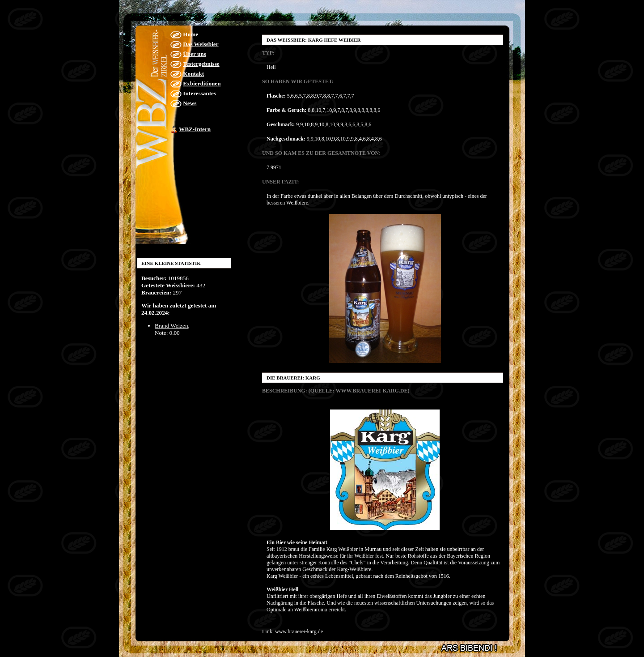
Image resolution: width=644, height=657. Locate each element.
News (190, 103)
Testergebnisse (201, 64)
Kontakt (193, 74)
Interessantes (199, 93)
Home (191, 34)
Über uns (194, 54)
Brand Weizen (172, 326)
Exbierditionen (202, 83)
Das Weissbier (201, 44)
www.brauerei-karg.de (299, 631)
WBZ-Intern (195, 129)
